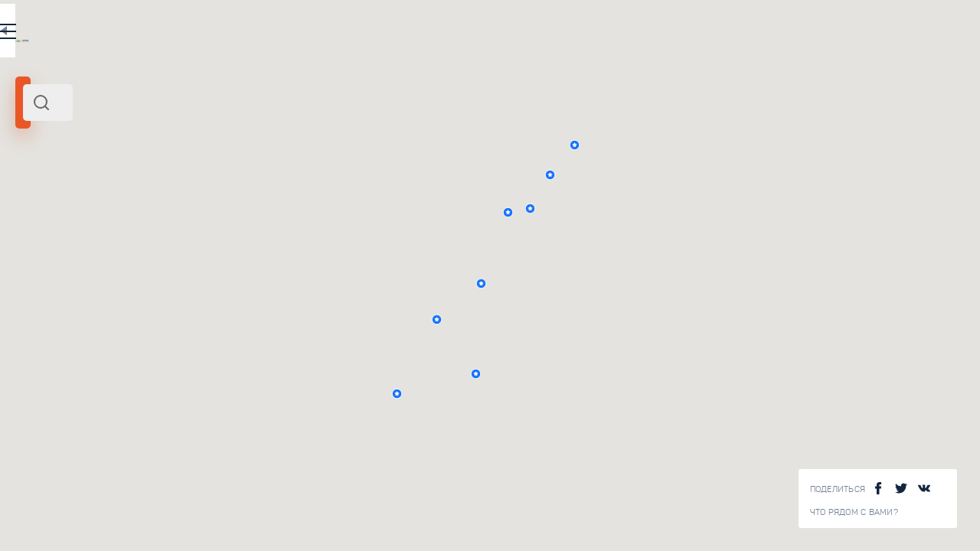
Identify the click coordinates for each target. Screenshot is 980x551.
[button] (719, 212)
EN (336, 34)
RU (304, 34)
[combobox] (207, 103)
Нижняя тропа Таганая (236, 361)
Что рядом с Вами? (854, 512)
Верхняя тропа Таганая (237, 257)
